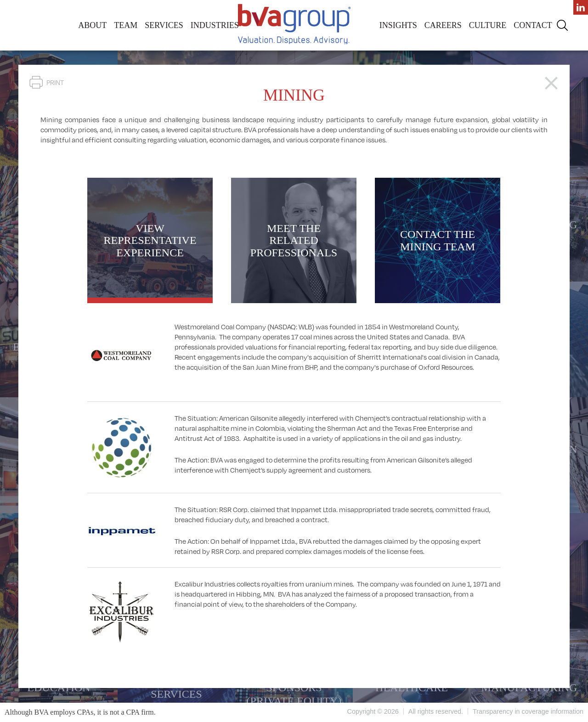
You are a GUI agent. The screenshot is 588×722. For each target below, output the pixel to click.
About (92, 25)
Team (126, 25)
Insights (398, 25)
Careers (443, 25)
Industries (215, 25)
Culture (488, 25)
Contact (533, 25)
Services (164, 25)
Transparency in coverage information (528, 711)
